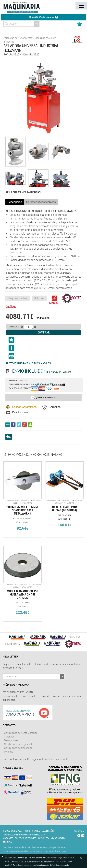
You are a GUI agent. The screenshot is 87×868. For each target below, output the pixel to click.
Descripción (15, 202)
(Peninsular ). (42, 372)
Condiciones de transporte (18, 748)
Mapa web (8, 838)
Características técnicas (41, 202)
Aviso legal (44, 838)
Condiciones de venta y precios (21, 733)
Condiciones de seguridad (18, 744)
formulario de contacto (55, 759)
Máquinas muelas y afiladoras (27, 502)
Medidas (9, 752)
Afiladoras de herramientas (18, 38)
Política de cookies (26, 838)
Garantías (9, 736)
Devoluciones (11, 740)
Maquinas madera (18, 298)
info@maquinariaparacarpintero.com (24, 834)
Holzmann (39, 298)
